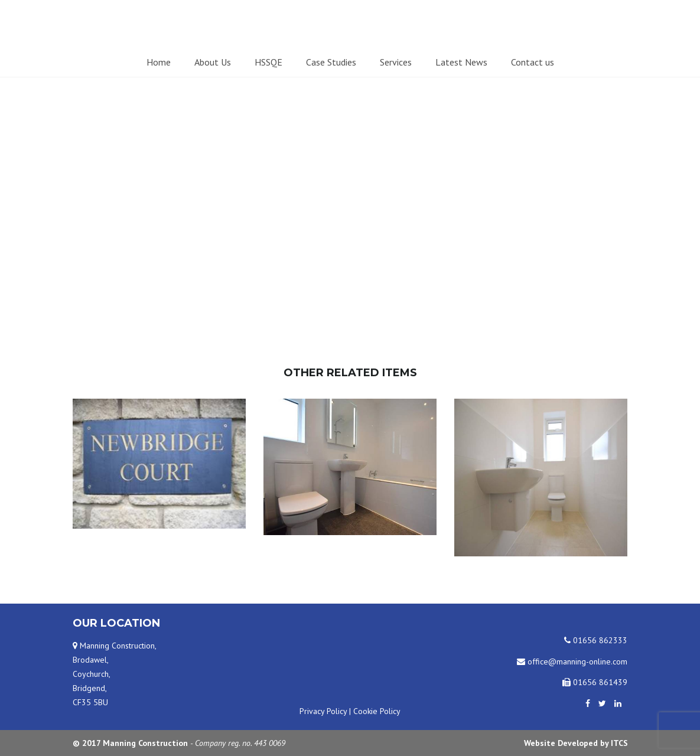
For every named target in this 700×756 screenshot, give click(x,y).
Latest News (461, 62)
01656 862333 (596, 640)
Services (396, 62)
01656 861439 (595, 682)
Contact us (533, 62)
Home (159, 62)
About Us (213, 62)
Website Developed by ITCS (576, 743)
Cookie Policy (377, 711)
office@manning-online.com (572, 661)
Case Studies (331, 62)
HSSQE (268, 62)
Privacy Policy (323, 711)
